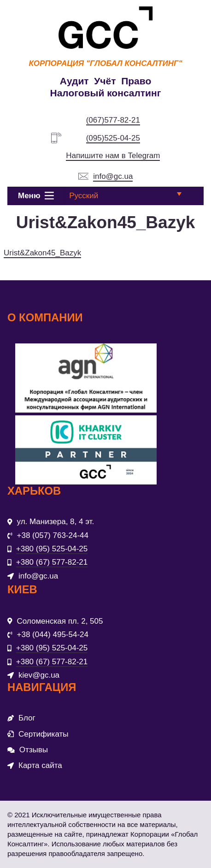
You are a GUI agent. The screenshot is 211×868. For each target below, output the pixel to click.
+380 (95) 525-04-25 (52, 549)
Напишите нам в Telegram (113, 156)
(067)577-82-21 (113, 120)
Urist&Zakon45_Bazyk (42, 253)
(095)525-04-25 (113, 138)
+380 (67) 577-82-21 (52, 562)
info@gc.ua (113, 176)
